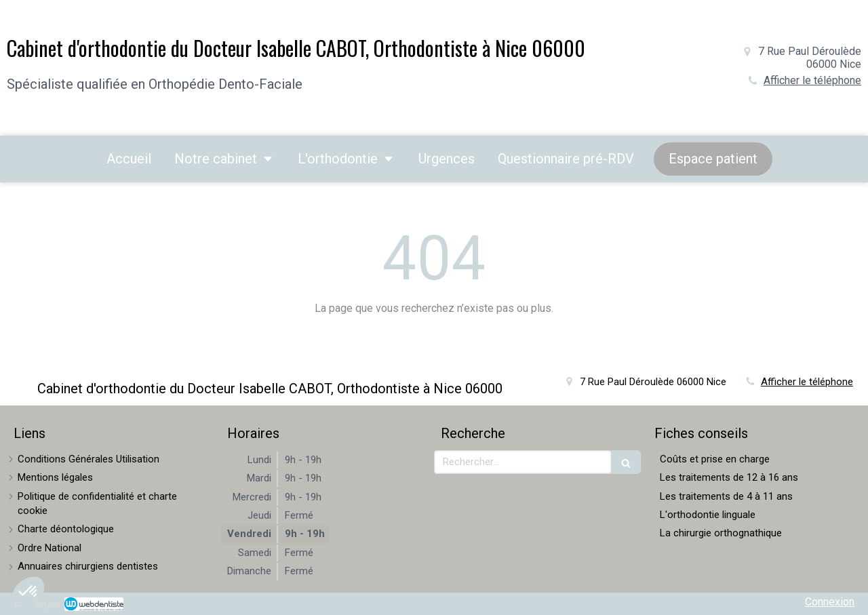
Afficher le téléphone (812, 80)
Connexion (830, 602)
